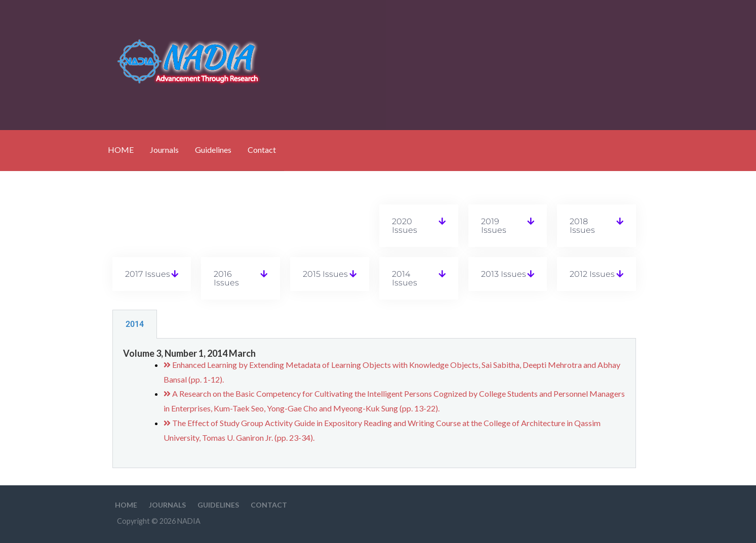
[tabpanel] (374, 403)
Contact (262, 150)
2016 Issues (226, 278)
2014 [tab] (135, 324)
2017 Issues (148, 274)
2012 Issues (592, 274)
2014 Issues (405, 278)
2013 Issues (504, 274)
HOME (121, 150)
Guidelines (213, 150)
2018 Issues (582, 226)
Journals (164, 150)
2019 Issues (494, 226)
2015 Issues (325, 274)
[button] (419, 226)
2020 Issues (405, 226)
